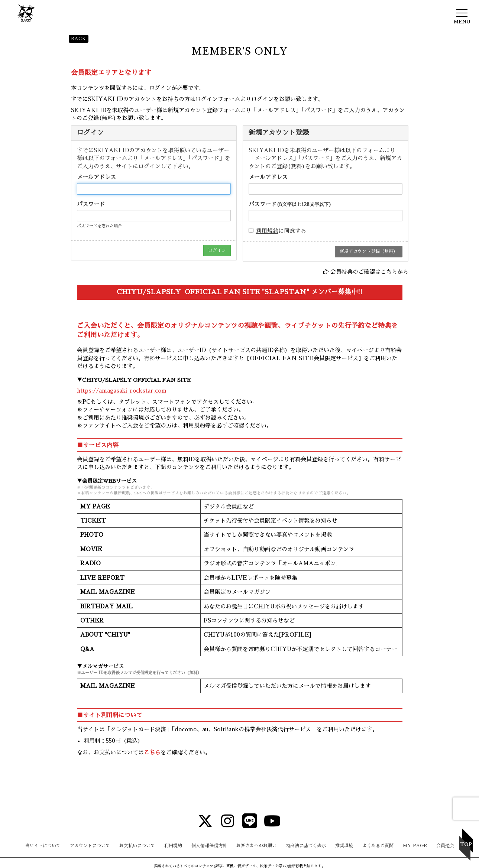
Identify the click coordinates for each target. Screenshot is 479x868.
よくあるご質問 (378, 846)
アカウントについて (90, 846)
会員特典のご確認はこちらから (369, 272)
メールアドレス (96, 177)
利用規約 (267, 231)
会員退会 (445, 846)
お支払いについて (137, 846)
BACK (79, 39)
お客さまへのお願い (256, 846)
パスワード (91, 204)
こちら (152, 752)
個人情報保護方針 (209, 846)
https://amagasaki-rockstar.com (122, 391)
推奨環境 (344, 846)
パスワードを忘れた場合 (99, 226)
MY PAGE (415, 846)
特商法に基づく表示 (306, 846)
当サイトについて (43, 846)
